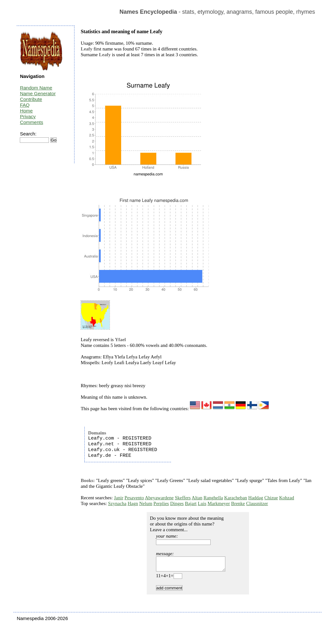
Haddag (256, 498)
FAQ (25, 105)
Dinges (177, 503)
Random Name (36, 88)
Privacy (28, 116)
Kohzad (287, 498)
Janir (119, 498)
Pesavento (134, 498)
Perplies (161, 503)
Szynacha (117, 503)
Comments (31, 122)
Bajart (191, 503)
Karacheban (236, 498)
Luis (202, 503)
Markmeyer (219, 503)
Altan (197, 498)
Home (26, 111)
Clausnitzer (257, 503)
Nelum (146, 503)
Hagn (133, 503)
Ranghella (213, 498)
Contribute (31, 99)
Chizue (271, 498)
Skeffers (183, 498)
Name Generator (38, 93)
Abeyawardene (159, 498)
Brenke (238, 503)
